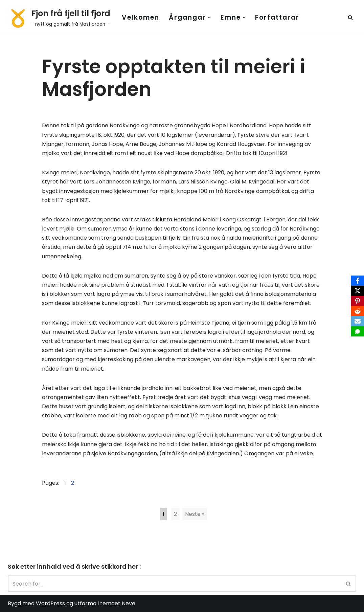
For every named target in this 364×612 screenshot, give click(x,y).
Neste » (195, 514)
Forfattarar (277, 17)
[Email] (358, 321)
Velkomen (141, 17)
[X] (358, 291)
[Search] (350, 17)
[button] (209, 18)
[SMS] (358, 331)
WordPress (50, 603)
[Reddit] (358, 311)
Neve (129, 603)
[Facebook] (358, 281)
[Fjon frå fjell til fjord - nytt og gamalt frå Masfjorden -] (59, 17)
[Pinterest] (358, 301)
